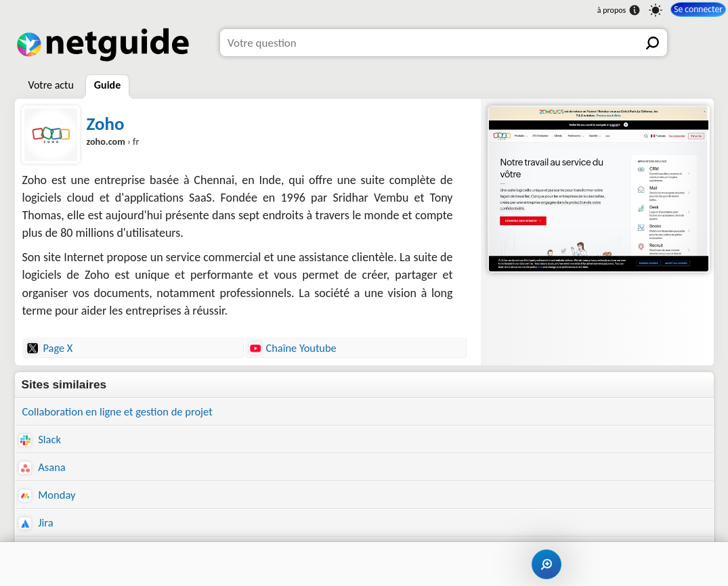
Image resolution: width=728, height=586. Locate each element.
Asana (43, 469)
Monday (48, 497)
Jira (37, 526)
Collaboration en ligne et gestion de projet (122, 412)
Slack (41, 440)
